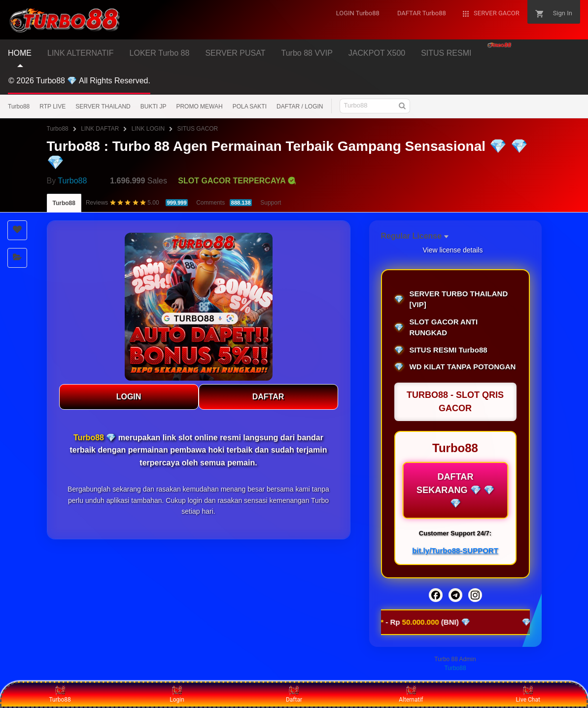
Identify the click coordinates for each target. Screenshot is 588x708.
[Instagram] (475, 595)
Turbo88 (19, 106)
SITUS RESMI (446, 53)
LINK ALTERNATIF (81, 53)
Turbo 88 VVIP (307, 53)
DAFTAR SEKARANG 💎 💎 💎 (455, 490)
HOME (20, 53)
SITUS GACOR (198, 129)
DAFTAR (268, 397)
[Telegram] (455, 595)
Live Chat (528, 694)
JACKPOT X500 (377, 53)
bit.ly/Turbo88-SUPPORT (455, 550)
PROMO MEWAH (199, 106)
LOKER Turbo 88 (160, 53)
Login (177, 694)
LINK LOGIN (148, 129)
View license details (453, 250)
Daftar (294, 694)
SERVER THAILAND (103, 106)
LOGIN (129, 397)
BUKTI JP (154, 106)
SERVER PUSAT (235, 53)
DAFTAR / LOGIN (300, 106)
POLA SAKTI (250, 106)
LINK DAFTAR (100, 129)
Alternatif (411, 694)
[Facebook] (436, 595)
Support (271, 203)
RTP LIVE (52, 106)
